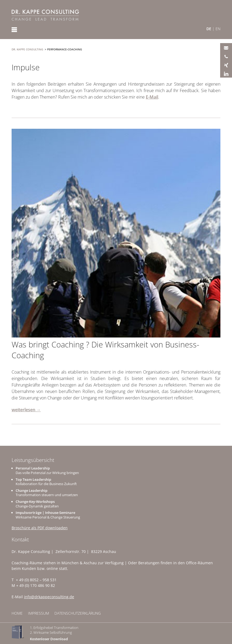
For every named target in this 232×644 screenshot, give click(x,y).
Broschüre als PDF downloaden (40, 528)
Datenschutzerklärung (78, 613)
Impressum (39, 613)
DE (209, 29)
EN (218, 29)
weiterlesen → (26, 410)
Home (17, 613)
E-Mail (152, 97)
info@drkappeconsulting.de (49, 597)
